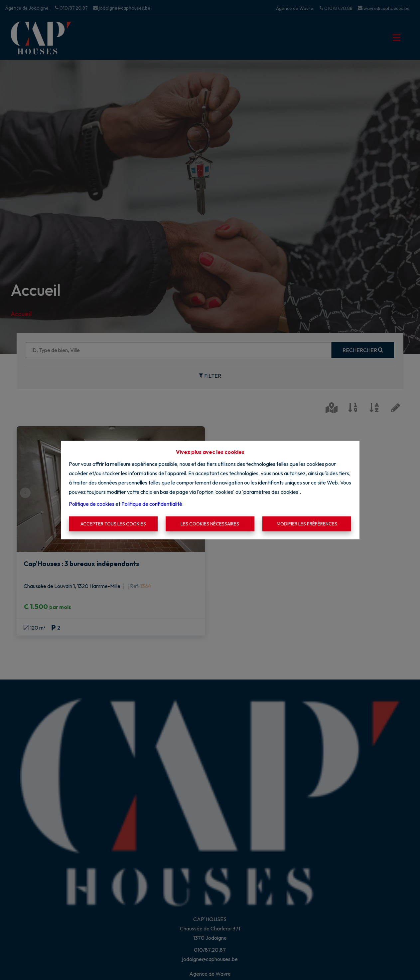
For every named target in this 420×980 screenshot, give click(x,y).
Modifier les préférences (307, 524)
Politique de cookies (92, 503)
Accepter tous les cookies (113, 524)
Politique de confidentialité (152, 503)
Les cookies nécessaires (210, 524)
